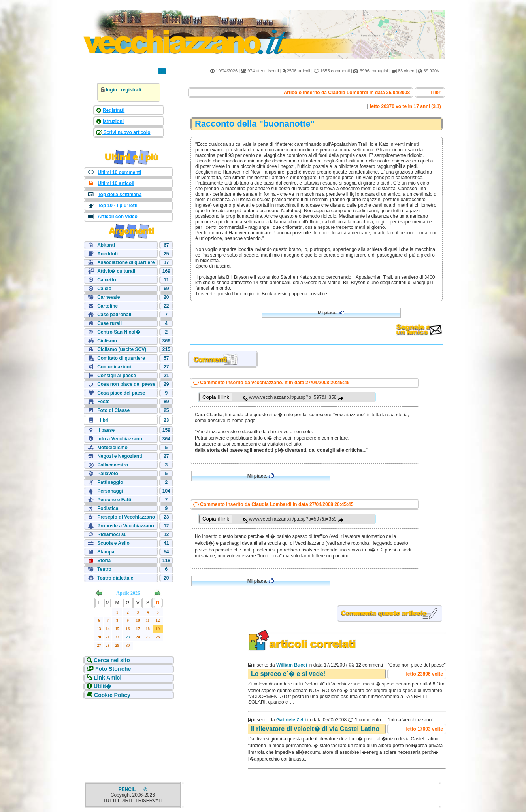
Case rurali (109, 323)
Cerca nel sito (111, 660)
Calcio (104, 289)
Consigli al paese (117, 376)
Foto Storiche (112, 669)
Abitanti (106, 245)
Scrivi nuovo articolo (126, 132)
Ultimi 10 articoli (116, 183)
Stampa (106, 552)
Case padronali (114, 315)
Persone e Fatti (114, 500)
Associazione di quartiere (126, 262)
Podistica (108, 508)
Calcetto (107, 280)
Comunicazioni (114, 367)
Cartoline (107, 306)
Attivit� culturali (116, 271)
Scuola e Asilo (113, 543)
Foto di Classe (113, 410)
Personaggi (110, 491)
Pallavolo (108, 474)
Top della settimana (120, 195)
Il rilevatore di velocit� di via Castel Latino (315, 729)
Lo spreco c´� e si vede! (288, 674)
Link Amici (107, 678)
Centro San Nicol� (119, 332)
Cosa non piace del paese (126, 384)
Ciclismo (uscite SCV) (122, 349)
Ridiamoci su (112, 534)
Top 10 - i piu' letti (118, 206)
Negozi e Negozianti (120, 456)
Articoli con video (118, 217)
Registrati (114, 110)
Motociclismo (112, 448)
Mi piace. (331, 313)
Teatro (104, 569)
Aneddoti (107, 254)
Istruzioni (113, 121)
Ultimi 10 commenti (119, 172)
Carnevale (108, 297)
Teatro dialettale (115, 578)
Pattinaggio (110, 482)
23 (128, 637)
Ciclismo (107, 341)
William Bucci (292, 665)
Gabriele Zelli (291, 720)
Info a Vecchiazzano (120, 439)
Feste (103, 402)
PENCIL (128, 789)
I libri (103, 420)
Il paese (106, 430)
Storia (104, 561)
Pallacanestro (113, 465)
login (112, 90)
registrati (131, 90)
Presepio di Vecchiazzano (126, 517)
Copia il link (216, 397)
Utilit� (102, 686)
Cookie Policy (111, 695)
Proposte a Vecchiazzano (125, 526)
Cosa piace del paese (121, 393)
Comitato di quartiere (121, 358)
